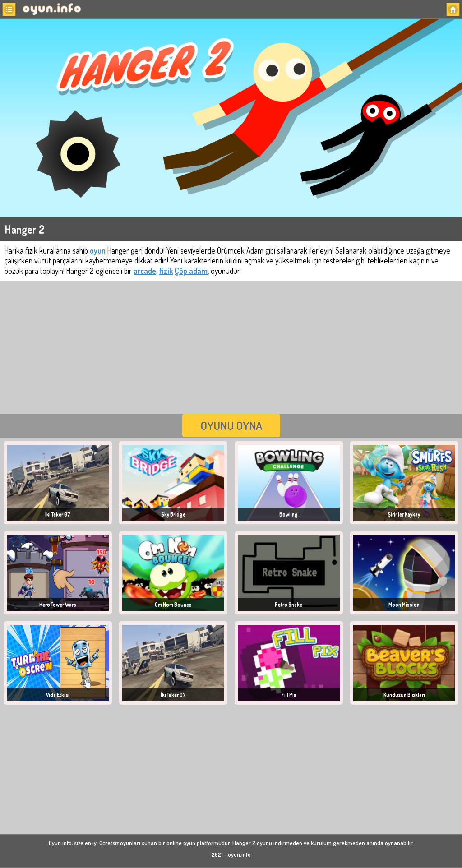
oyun (98, 250)
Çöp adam (191, 271)
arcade (145, 271)
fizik (166, 271)
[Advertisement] (231, 346)
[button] (9, 9)
